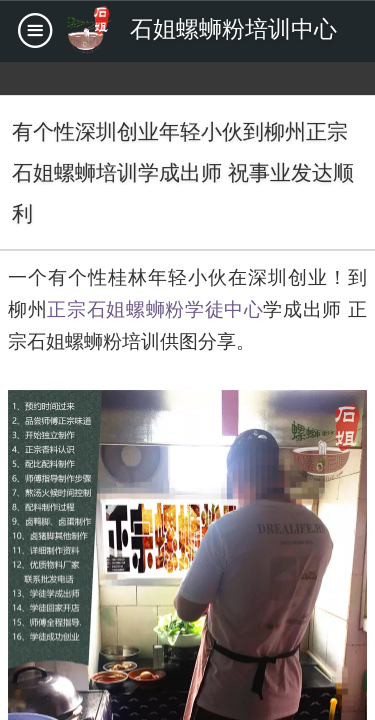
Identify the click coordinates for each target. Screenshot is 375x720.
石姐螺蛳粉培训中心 (233, 29)
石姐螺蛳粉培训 (93, 341)
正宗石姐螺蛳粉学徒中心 (155, 309)
